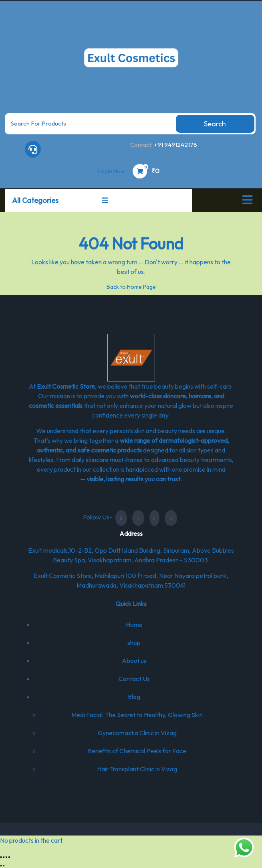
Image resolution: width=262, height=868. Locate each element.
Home (134, 625)
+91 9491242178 (175, 145)
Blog (134, 697)
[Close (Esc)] (9, 857)
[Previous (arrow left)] (1, 866)
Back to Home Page (131, 287)
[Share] (6, 857)
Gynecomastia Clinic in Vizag (137, 733)
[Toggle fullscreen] (4, 857)
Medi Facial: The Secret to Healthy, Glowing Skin (137, 715)
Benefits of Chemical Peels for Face (137, 751)
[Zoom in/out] (1, 857)
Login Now (112, 171)
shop (134, 643)
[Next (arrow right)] (4, 866)
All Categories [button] (60, 200)
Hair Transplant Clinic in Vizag (137, 769)
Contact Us (134, 679)
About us (134, 661)
